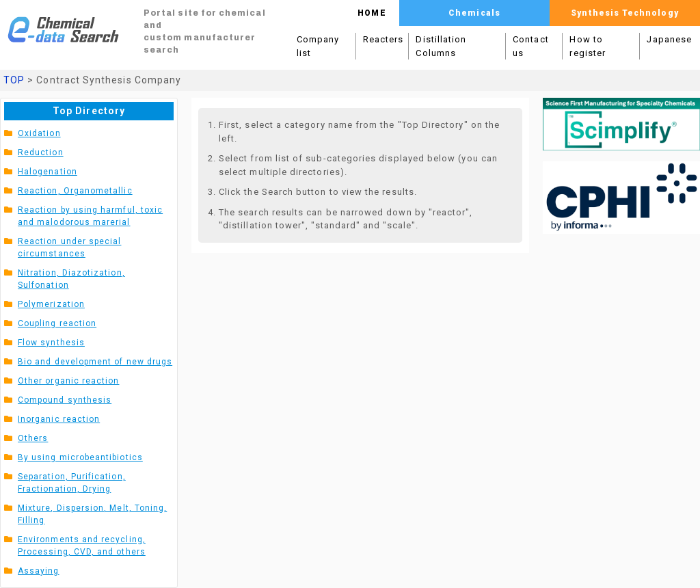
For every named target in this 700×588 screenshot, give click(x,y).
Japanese (669, 39)
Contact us (530, 46)
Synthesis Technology (624, 13)
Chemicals (474, 13)
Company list (318, 46)
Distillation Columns (441, 46)
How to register (588, 46)
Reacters (383, 39)
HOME (372, 13)
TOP (14, 80)
